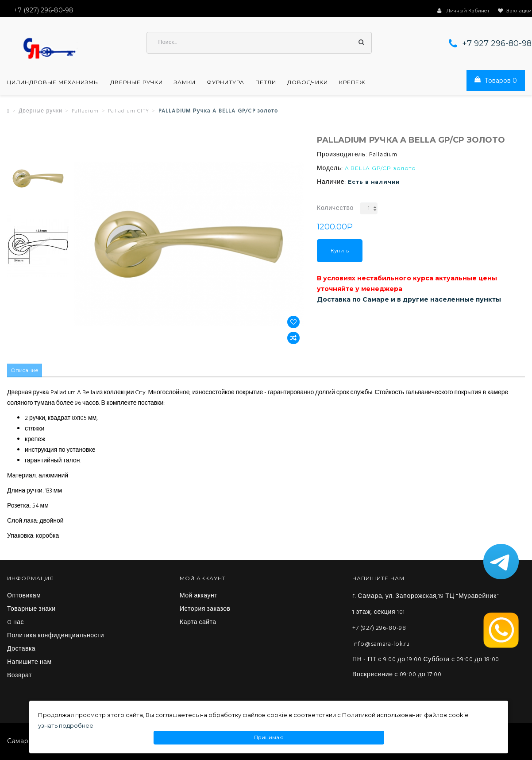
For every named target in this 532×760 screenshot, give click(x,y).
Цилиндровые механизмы (53, 83)
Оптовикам (24, 597)
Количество (335, 209)
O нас (15, 623)
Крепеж (352, 83)
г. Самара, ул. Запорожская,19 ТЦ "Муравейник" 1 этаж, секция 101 (426, 605)
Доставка (21, 650)
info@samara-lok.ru (381, 645)
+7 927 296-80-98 (497, 44)
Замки (185, 83)
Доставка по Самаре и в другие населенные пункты (409, 300)
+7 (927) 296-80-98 (379, 629)
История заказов (205, 610)
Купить (340, 252)
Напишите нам (29, 663)
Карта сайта (198, 623)
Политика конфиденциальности (56, 636)
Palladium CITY (129, 112)
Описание (25, 371)
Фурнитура (226, 83)
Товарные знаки (31, 610)
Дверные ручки (137, 83)
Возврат (19, 676)
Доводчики (308, 83)
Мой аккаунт (199, 597)
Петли (266, 83)
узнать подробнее (66, 725)
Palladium (85, 112)
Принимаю (269, 738)
